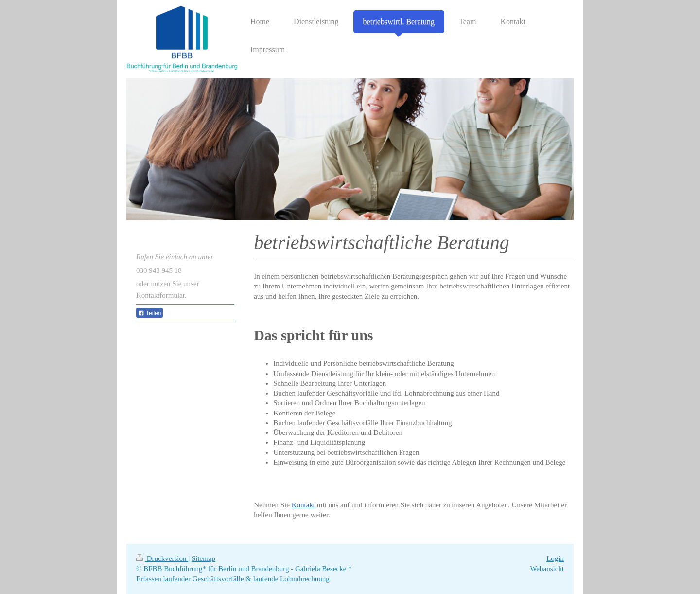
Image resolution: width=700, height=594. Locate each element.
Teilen (149, 313)
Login (555, 558)
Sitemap (203, 558)
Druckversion (162, 558)
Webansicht (547, 569)
